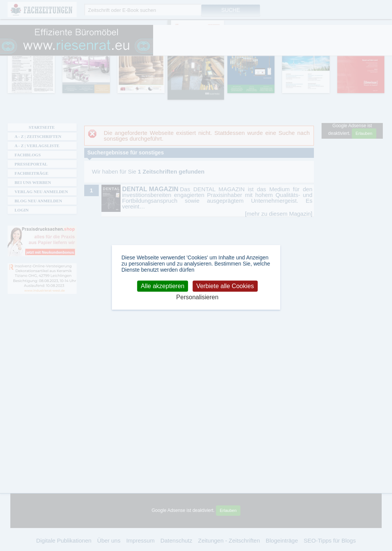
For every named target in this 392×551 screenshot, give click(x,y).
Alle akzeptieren (163, 286)
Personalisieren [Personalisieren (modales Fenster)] (197, 298)
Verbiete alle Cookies (225, 286)
